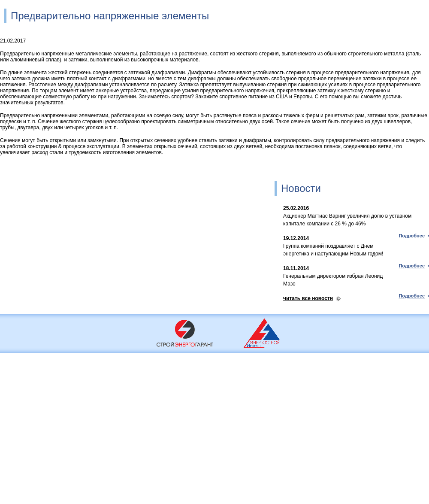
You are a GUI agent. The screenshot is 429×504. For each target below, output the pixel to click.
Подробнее (412, 236)
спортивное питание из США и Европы (266, 97)
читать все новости (308, 298)
